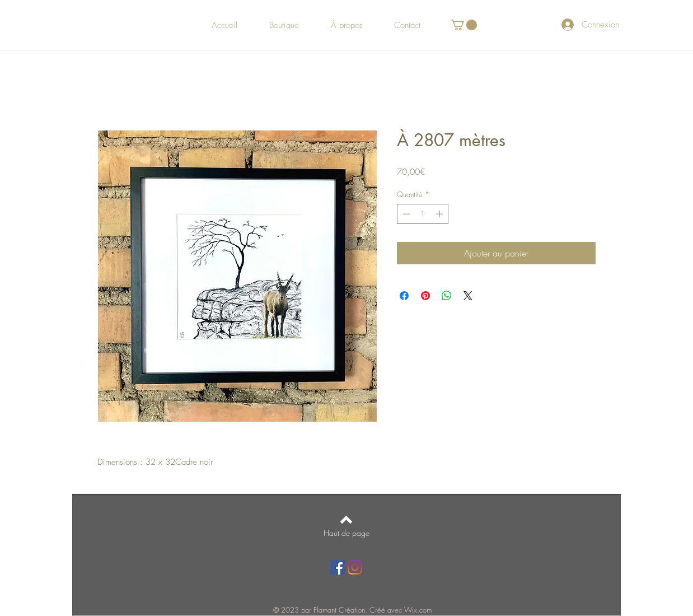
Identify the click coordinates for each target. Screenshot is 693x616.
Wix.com (418, 610)
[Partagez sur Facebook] (404, 296)
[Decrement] (405, 214)
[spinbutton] (423, 214)
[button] (464, 25)
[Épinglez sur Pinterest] (425, 296)
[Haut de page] (346, 533)
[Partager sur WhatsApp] (447, 296)
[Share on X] (468, 296)
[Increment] (441, 214)
